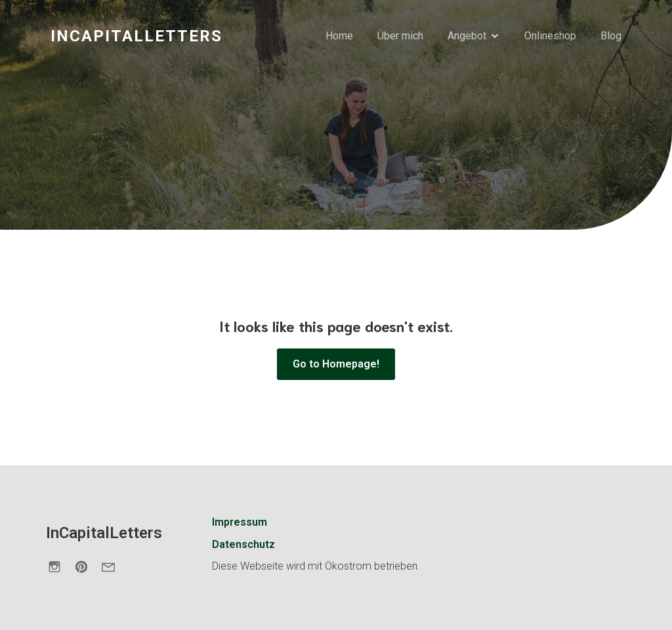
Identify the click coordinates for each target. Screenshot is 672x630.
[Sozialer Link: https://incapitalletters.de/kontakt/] (113, 566)
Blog (611, 36)
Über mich (400, 36)
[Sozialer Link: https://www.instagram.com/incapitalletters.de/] (59, 566)
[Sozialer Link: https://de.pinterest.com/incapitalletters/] (86, 566)
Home (339, 36)
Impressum (240, 522)
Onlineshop (550, 36)
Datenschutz (243, 544)
